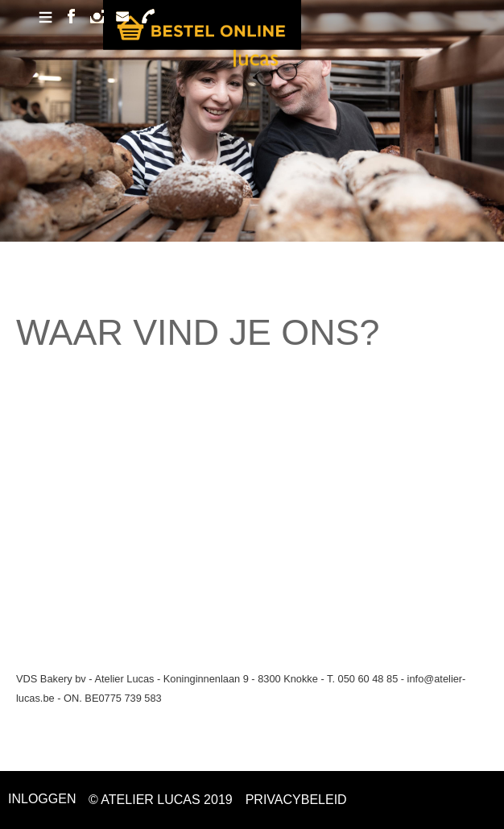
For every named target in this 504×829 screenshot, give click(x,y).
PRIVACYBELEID (296, 800)
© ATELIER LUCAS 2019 (161, 800)
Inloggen (42, 799)
